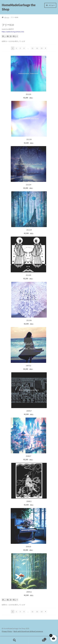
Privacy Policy (7, 631)
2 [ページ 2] (16, 48)
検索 (14, 640)
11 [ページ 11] (33, 48)
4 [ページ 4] (24, 48)
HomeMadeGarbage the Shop (19, 7)
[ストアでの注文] (10, 36)
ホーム (7, 17)
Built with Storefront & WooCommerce (28, 631)
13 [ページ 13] (42, 48)
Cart (38, 639)
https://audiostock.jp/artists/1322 (13, 32)
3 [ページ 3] (20, 48)
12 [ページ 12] (37, 48)
